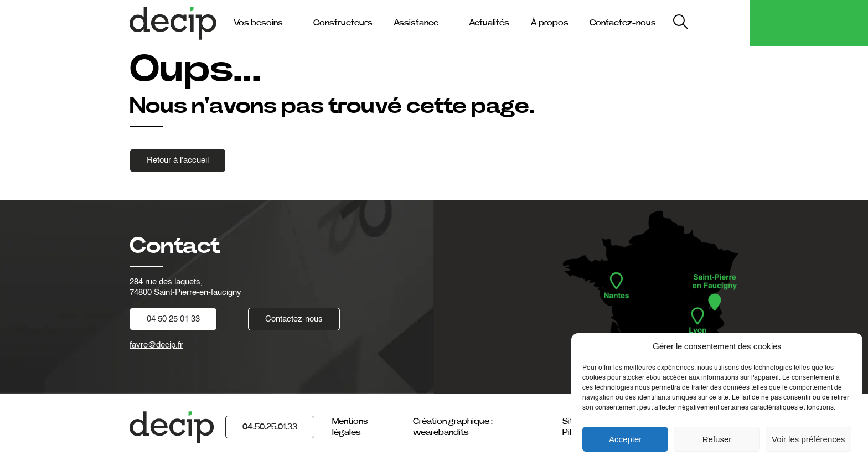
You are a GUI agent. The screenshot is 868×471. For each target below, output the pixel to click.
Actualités (489, 23)
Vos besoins (258, 23)
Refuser (717, 439)
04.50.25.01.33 (270, 427)
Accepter (625, 439)
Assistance (416, 23)
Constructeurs (343, 23)
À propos (549, 23)
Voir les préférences (808, 439)
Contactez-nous (623, 23)
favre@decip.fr (156, 345)
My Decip (721, 23)
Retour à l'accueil (178, 160)
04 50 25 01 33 (173, 319)
